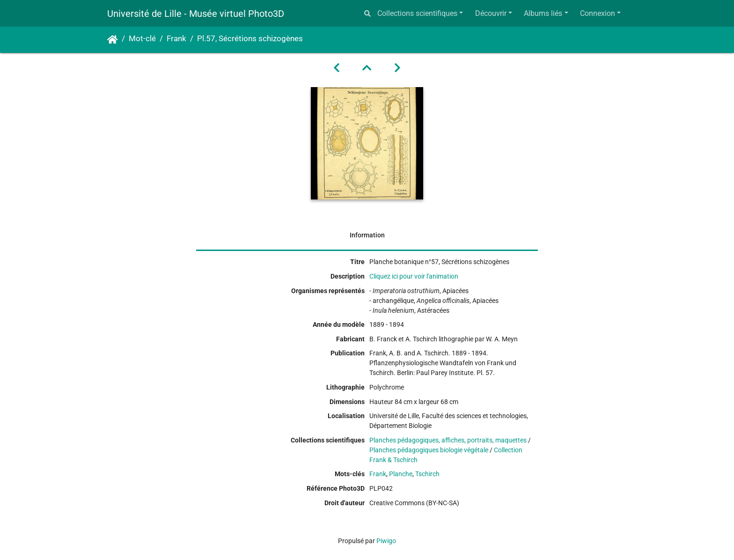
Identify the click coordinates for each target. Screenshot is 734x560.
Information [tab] (367, 235)
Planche (401, 474)
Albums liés (543, 13)
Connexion (598, 13)
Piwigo (386, 541)
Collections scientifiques (417, 13)
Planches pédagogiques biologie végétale (429, 450)
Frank (176, 39)
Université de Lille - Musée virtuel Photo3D (196, 14)
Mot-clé (142, 39)
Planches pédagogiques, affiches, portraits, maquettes (448, 440)
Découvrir (491, 13)
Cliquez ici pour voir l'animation (414, 276)
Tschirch (427, 474)
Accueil (113, 40)
